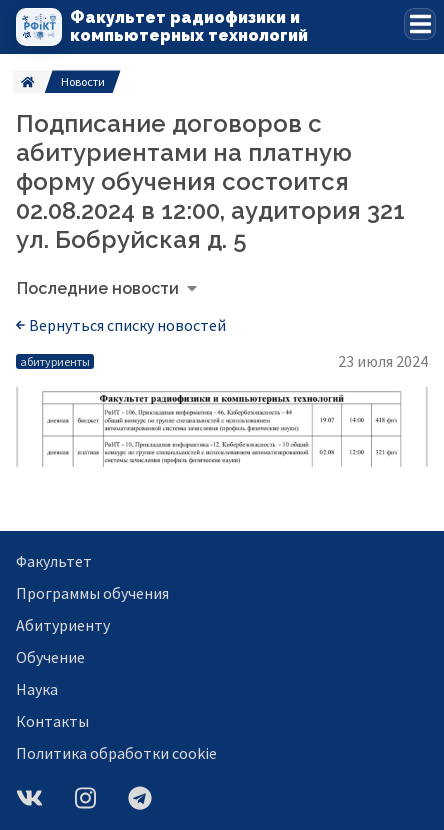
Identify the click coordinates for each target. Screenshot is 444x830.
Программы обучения (92, 593)
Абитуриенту (63, 625)
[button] (420, 24)
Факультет (54, 561)
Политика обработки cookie (116, 753)
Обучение (50, 657)
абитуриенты (55, 361)
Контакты (52, 721)
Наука (37, 689)
